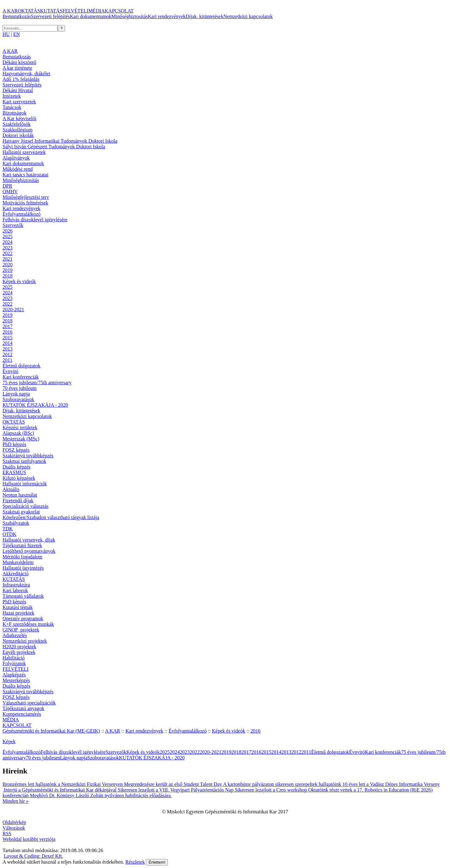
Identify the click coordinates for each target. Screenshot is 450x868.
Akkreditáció (16, 574)
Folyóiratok (14, 663)
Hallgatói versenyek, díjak (29, 540)
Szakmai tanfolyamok (24, 461)
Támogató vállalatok (23, 596)
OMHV (10, 191)
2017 (7, 326)
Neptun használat (20, 495)
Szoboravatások (18, 399)
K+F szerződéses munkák (28, 624)
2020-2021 (13, 309)
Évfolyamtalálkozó (22, 214)
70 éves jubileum (20, 388)
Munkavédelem (18, 562)
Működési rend (17, 169)
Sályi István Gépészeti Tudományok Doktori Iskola (54, 147)
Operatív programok (23, 618)
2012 (7, 354)
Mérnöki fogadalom (22, 557)
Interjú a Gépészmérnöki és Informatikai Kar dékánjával (61, 790)
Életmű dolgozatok (21, 366)
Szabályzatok (16, 523)
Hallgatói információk (25, 484)
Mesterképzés (16, 680)
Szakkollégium (17, 130)
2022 (7, 253)
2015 (7, 338)
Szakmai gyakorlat (21, 512)
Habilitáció (14, 658)
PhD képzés (14, 444)
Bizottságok (14, 113)
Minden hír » (16, 801)
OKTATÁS (29, 11)
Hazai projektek (18, 613)
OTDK (9, 534)
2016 (7, 332)
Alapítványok (16, 158)
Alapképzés (14, 675)
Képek (9, 741)
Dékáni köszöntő (19, 62)
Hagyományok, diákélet (26, 74)
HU (6, 34)
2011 (7, 360)
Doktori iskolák (18, 135)
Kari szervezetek (19, 102)
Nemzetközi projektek (25, 641)
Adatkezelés (15, 635)
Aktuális (11, 489)
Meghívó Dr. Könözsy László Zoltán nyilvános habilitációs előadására (101, 795)
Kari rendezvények (167, 16)
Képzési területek (20, 427)
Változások (14, 828)
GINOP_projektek (21, 630)
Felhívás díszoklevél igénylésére (35, 220)
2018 (7, 276)
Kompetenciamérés (22, 714)
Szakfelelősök (17, 124)
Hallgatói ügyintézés (23, 568)
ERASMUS (14, 472)
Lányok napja (16, 394)
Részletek (135, 862)
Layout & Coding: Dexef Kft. (33, 856)
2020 (7, 265)
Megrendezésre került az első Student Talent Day (173, 784)
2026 (7, 231)
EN (16, 34)
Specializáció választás (25, 506)
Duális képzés (16, 467)
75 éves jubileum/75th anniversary (37, 383)
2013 (7, 349)
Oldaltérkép (14, 822)
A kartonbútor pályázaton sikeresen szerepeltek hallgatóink (283, 784)
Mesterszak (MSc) (21, 439)
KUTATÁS (51, 11)
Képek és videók (19, 281)
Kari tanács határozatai (25, 175)
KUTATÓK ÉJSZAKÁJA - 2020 (35, 405)
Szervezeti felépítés (50, 16)
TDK (8, 529)
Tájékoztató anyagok (23, 708)
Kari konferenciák (21, 377)
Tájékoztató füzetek (22, 545)
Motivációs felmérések (25, 203)
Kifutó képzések (19, 478)
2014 (7, 343)
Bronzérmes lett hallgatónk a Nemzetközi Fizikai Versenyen (63, 784)
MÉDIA (97, 11)
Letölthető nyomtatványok (29, 551)
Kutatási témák (17, 607)
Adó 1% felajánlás (21, 79)
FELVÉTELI (75, 11)
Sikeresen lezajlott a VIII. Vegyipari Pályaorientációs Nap (176, 790)
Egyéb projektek (19, 652)
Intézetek (12, 96)
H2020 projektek (19, 647)
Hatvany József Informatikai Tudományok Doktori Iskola (60, 141)
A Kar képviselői (19, 118)
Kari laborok (15, 590)
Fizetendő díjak (18, 500)
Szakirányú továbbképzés (28, 456)
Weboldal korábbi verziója (29, 839)
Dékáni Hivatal (18, 90)
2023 (7, 248)
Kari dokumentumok (90, 16)
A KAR (10, 11)
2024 (7, 242)
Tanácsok (12, 107)
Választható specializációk (29, 703)
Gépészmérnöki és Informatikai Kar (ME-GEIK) (51, 731)
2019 (7, 270)
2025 (7, 236)
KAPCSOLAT (119, 11)
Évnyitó (10, 371)
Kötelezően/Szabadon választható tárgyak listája (51, 517)
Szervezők (13, 225)
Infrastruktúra (16, 585)
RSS (7, 834)
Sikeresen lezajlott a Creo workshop (271, 790)
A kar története (17, 68)
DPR (7, 186)
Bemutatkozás (17, 16)
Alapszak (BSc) (18, 433)
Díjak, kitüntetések (205, 16)
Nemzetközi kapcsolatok (248, 16)
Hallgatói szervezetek (24, 152)
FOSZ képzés (16, 450)
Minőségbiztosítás (129, 16)
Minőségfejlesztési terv (26, 197)
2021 (7, 259)
